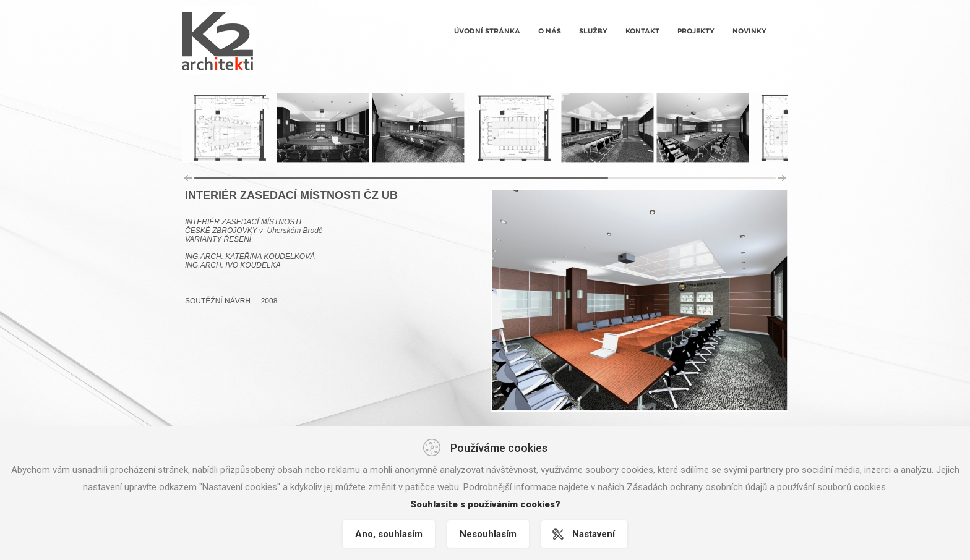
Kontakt (642, 31)
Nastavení (594, 534)
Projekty (696, 31)
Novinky (749, 31)
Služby (593, 31)
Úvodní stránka (487, 31)
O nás (550, 31)
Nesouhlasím (488, 534)
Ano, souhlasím (389, 534)
